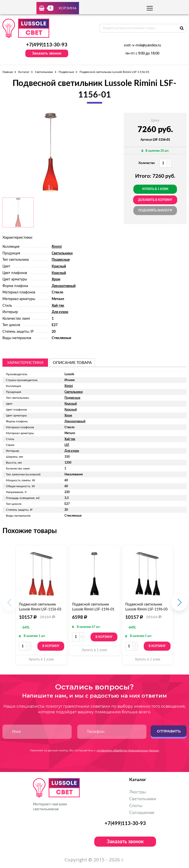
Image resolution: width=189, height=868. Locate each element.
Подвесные (66, 72)
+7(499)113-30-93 (47, 45)
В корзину (51, 646)
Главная (8, 72)
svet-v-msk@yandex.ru (142, 45)
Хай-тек (58, 306)
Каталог (24, 72)
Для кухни (60, 312)
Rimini (57, 247)
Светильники (44, 72)
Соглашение (142, 813)
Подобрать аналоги (155, 210)
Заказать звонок (47, 53)
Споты (136, 806)
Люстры (138, 792)
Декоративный (64, 286)
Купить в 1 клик (155, 189)
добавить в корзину (155, 200)
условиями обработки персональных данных (128, 750)
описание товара (72, 363)
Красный (59, 266)
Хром (56, 279)
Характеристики (25, 363)
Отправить (169, 731)
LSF (67, 445)
